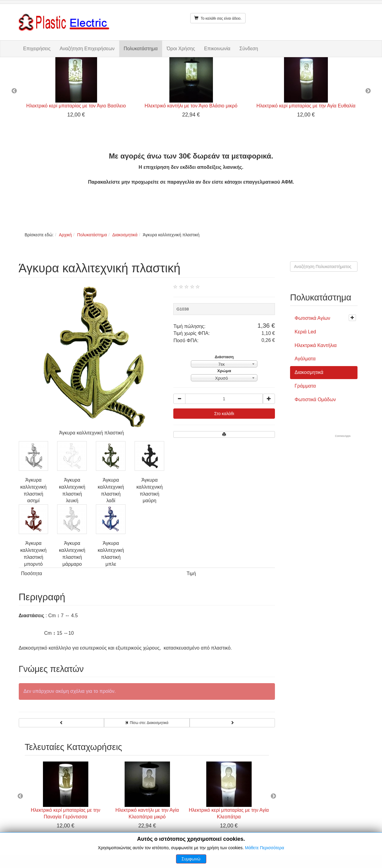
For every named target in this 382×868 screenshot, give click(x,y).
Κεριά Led (305, 332)
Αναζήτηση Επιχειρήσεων (87, 49)
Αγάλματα (305, 359)
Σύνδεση (249, 49)
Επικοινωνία (217, 49)
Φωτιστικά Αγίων (312, 318)
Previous (14, 91)
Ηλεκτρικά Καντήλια (316, 345)
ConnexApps (343, 436)
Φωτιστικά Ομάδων (315, 400)
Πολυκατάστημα (141, 49)
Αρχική (65, 235)
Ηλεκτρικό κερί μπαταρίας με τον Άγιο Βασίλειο (76, 106)
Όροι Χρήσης (181, 49)
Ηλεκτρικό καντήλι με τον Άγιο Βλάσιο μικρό (191, 106)
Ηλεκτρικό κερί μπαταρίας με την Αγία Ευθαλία (306, 106)
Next (368, 91)
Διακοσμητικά (125, 235)
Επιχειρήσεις (37, 49)
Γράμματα (305, 386)
